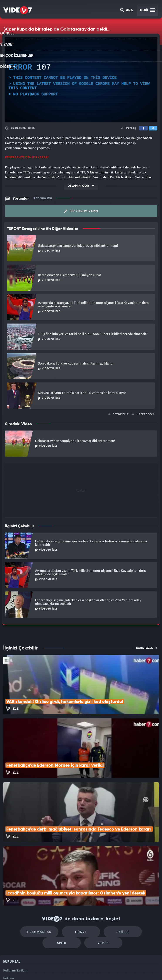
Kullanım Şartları (15, 915)
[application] (81, 80)
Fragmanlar (25, 875)
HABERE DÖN (143, 414)
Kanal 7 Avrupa (63, 969)
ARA (127, 11)
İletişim (8, 935)
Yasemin (130, 969)
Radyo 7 (46, 969)
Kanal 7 (27, 969)
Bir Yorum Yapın (81, 211)
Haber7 (103, 969)
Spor (137, 875)
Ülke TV (79, 969)
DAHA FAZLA (147, 647)
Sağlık (100, 875)
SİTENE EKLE (118, 414)
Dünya (62, 875)
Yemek (82, 888)
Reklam (9, 925)
